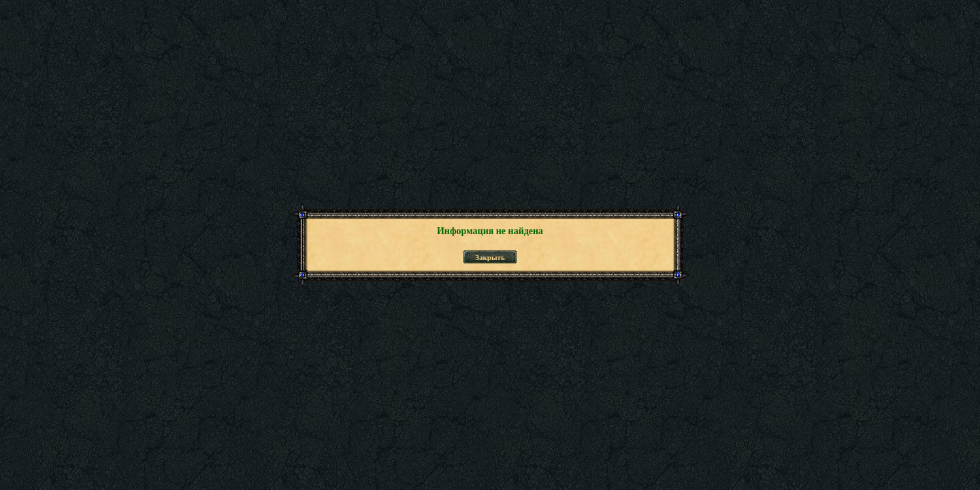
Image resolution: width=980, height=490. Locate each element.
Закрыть (490, 257)
